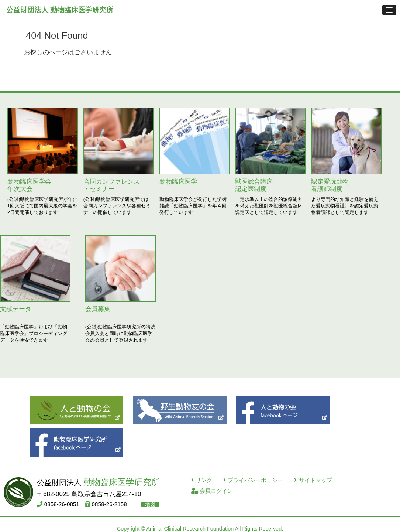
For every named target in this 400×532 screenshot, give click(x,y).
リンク (202, 480)
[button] (389, 10)
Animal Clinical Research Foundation (190, 529)
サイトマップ (313, 480)
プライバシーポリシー (253, 480)
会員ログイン (212, 491)
